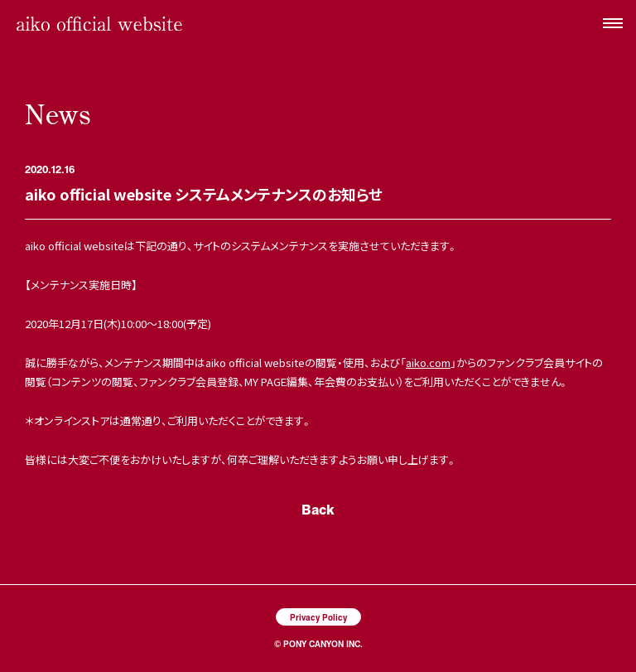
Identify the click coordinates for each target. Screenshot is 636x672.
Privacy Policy (318, 617)
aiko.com (428, 363)
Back (318, 509)
